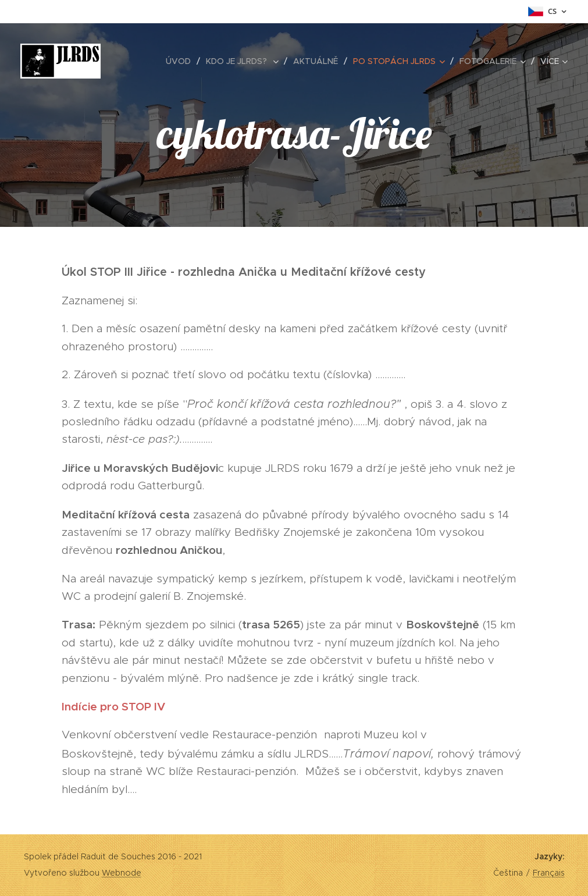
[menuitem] (181, 61)
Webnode (122, 873)
